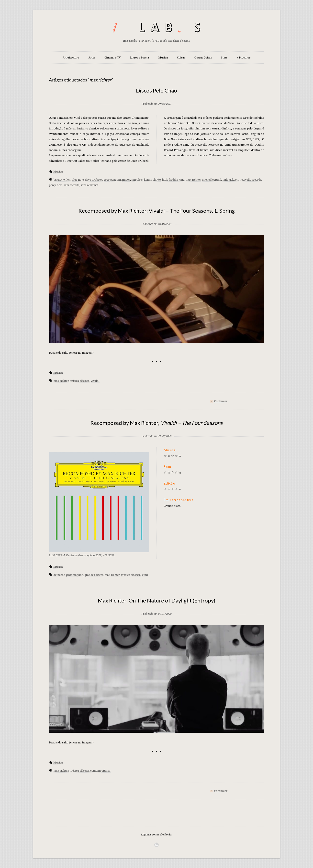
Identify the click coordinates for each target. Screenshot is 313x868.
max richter (193, 179)
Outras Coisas (203, 57)
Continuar (221, 401)
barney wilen (62, 179)
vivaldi (95, 381)
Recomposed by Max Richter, (157, 423)
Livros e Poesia (140, 57)
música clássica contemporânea (90, 770)
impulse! (137, 179)
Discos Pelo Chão (156, 90)
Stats (224, 57)
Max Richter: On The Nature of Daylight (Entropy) (157, 600)
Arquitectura (71, 57)
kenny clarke (152, 179)
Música (163, 57)
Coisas (181, 57)
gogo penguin (112, 179)
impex (126, 179)
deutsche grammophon (68, 575)
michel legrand (212, 179)
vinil (145, 575)
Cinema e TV (113, 57)
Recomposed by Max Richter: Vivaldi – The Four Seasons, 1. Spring (157, 211)
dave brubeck (94, 179)
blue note (78, 179)
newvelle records (251, 179)
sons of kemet (90, 185)
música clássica (80, 381)
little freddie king (173, 179)
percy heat (56, 185)
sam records (72, 185)
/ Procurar (244, 57)
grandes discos (94, 575)
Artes (92, 57)
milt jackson (230, 179)
